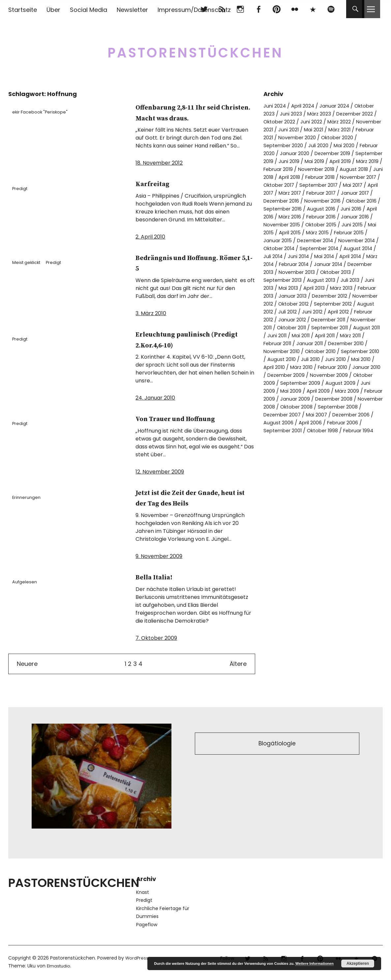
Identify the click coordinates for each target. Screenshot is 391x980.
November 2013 (329, 288)
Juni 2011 (354, 351)
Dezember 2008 (284, 430)
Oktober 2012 (326, 320)
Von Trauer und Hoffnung (188, 419)
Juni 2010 (336, 383)
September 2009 (327, 407)
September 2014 (302, 264)
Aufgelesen (27, 582)
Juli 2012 (325, 327)
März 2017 (322, 201)
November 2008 (331, 430)
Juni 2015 (319, 240)
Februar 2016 (284, 232)
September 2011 (284, 351)
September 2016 (341, 217)
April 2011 (290, 359)
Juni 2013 (279, 304)
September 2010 (341, 375)
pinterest (276, 9)
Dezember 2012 (357, 312)
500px (313, 9)
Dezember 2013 (283, 288)
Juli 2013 (373, 296)
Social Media (89, 10)
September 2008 (304, 438)
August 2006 (355, 446)
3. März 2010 (151, 313)
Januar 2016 (321, 232)
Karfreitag (157, 184)
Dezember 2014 (288, 256)
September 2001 (356, 454)
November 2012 (283, 320)
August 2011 (324, 351)
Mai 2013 (306, 304)
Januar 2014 (335, 280)
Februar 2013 (280, 312)
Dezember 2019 (287, 161)
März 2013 (363, 304)
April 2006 (276, 454)
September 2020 (344, 145)
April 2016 (339, 225)
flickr (295, 9)
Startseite (23, 10)
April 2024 (306, 106)
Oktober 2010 (297, 375)
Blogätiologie (277, 745)
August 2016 (279, 225)
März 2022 (277, 130)
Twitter (204, 9)
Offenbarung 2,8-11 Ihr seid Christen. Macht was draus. (192, 113)
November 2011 (298, 343)
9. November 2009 (159, 556)
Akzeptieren (358, 964)
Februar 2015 (327, 248)
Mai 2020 (293, 153)
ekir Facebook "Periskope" (43, 112)
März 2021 (292, 137)
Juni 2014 (292, 272)
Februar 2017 (357, 201)
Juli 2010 (309, 383)
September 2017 (341, 193)
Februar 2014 (297, 280)
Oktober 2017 (297, 193)
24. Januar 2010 (155, 398)
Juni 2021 (351, 130)
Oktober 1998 (281, 462)
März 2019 (336, 169)
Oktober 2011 (339, 343)
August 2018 (340, 177)
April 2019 (306, 169)
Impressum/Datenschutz (194, 10)
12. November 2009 (160, 472)
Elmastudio (60, 966)
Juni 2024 (276, 106)
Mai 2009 (322, 415)
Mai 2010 (364, 383)
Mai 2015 (346, 240)
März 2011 (318, 359)
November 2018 (300, 177)
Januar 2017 (279, 209)
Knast (143, 892)
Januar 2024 (341, 106)
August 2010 (279, 383)
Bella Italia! (159, 577)
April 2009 (351, 415)
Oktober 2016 (297, 217)
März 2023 (346, 114)
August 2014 (344, 264)
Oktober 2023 (281, 114)
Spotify (331, 9)
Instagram (240, 9)
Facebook (258, 9)
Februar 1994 (320, 462)
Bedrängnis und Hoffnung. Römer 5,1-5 (190, 263)
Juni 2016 (310, 225)
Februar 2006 (312, 454)
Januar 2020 (365, 153)
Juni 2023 (316, 114)
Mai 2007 (275, 446)
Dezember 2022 (284, 122)
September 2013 (301, 296)
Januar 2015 (364, 248)
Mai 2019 (278, 169)
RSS (222, 9)
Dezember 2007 (352, 438)
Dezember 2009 (301, 399)
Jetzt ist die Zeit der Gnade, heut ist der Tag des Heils (192, 498)
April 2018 (292, 185)
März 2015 (293, 248)
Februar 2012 (296, 335)
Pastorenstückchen (195, 49)
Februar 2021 (326, 137)
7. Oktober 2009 (156, 638)
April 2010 (276, 391)
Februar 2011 (351, 359)
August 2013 (342, 296)
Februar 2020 (327, 153)
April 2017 (292, 201)
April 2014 (348, 272)
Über (53, 10)
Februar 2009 (299, 423)
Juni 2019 (371, 161)
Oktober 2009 (281, 407)
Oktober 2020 (299, 145)
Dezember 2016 (319, 209)
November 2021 (315, 130)
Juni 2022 (363, 122)
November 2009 (347, 399)
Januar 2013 (317, 312)
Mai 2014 (319, 272)
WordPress (137, 958)
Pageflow (147, 925)
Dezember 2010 (318, 367)
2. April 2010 (150, 237)
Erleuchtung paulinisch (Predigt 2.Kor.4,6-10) (184, 340)
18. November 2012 (159, 163)
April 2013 (333, 304)
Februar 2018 (326, 185)
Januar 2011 (278, 367)
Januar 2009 (337, 423)
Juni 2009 (293, 415)
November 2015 (362, 232)
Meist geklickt (30, 262)
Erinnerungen (29, 497)
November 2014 (333, 256)
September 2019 (334, 161)
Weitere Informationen (315, 964)
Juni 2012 (352, 327)
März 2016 (369, 225)
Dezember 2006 (313, 446)
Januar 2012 (333, 335)
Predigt (22, 188)
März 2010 (306, 391)
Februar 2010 (340, 391)
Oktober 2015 (285, 240)
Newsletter (132, 10)
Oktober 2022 (328, 122)
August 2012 (295, 327)
